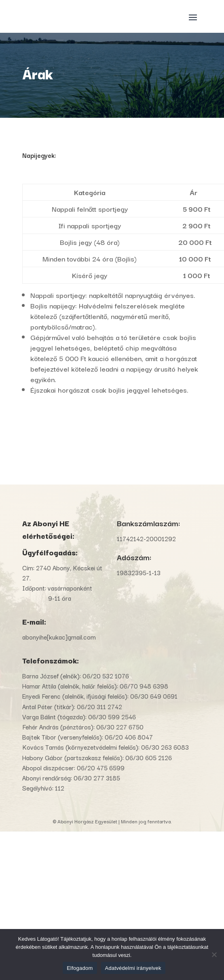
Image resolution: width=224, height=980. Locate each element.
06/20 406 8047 (129, 737)
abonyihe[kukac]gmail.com (60, 637)
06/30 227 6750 (120, 727)
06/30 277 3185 (97, 778)
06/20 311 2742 (99, 706)
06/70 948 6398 (144, 686)
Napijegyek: (39, 155)
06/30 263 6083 (165, 747)
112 (60, 788)
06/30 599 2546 (112, 716)
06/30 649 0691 (154, 696)
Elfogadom (80, 968)
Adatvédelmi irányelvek (133, 968)
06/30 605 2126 (149, 757)
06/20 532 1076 (106, 676)
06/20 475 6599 (101, 767)
